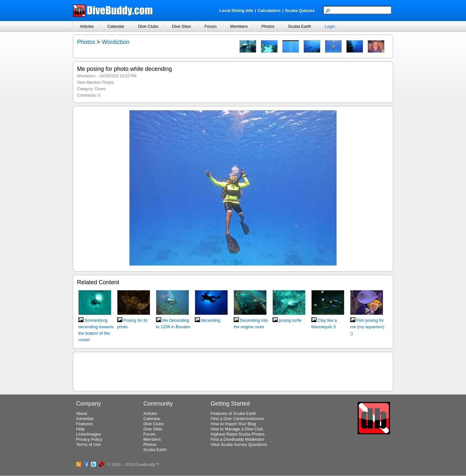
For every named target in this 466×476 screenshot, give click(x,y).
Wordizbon (116, 42)
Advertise (85, 419)
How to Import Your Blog (233, 424)
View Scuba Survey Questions (239, 444)
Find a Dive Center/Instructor (238, 419)
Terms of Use (89, 444)
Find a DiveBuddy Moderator (237, 439)
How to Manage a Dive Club (237, 429)
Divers (100, 89)
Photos (268, 26)
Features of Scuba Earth (233, 413)
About (82, 413)
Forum (211, 26)
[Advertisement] (233, 371)
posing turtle (290, 320)
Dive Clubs (148, 26)
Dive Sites (181, 26)
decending (211, 320)
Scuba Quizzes (300, 11)
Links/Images (89, 434)
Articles (87, 26)
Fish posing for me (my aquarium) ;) (367, 327)
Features (84, 424)
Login (330, 26)
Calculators (269, 11)
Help (80, 429)
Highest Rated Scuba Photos (238, 434)
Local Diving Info (236, 11)
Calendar (116, 26)
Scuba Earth (300, 26)
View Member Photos (95, 82)
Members (239, 26)
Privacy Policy (89, 439)
